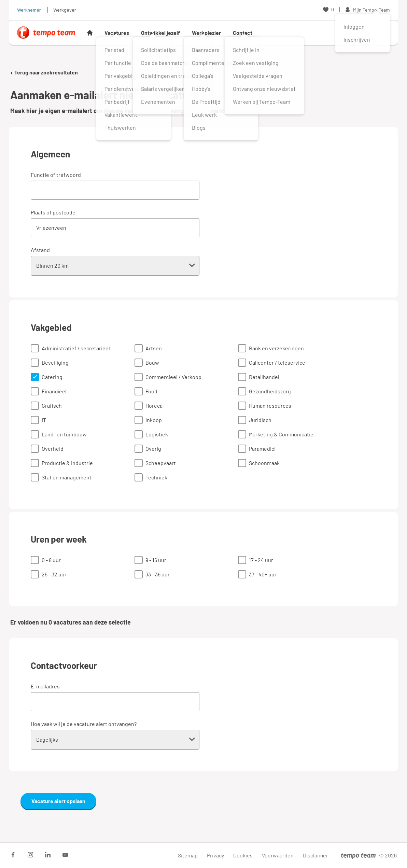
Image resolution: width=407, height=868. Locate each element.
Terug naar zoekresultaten (44, 72)
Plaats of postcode (53, 212)
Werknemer (29, 10)
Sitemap (188, 855)
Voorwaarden (278, 855)
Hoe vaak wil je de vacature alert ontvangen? (84, 724)
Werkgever (65, 10)
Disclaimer (315, 855)
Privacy (215, 855)
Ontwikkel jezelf (160, 33)
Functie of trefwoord (56, 175)
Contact (243, 33)
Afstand (40, 250)
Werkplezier (206, 33)
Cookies (243, 855)
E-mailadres (45, 686)
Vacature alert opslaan (58, 801)
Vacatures (117, 33)
